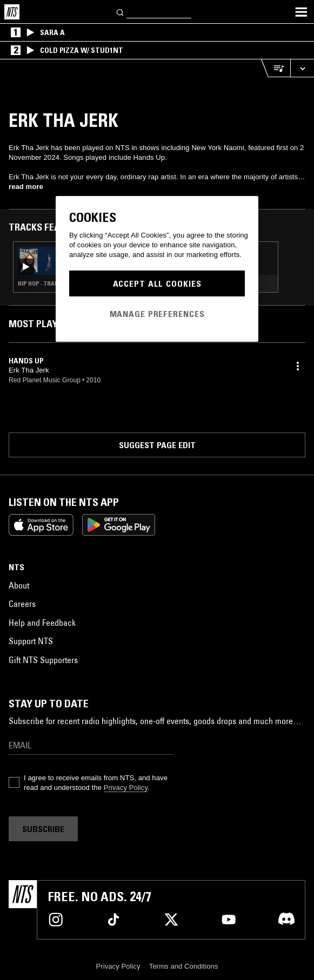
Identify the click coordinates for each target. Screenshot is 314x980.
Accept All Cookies (157, 283)
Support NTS (31, 641)
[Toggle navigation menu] (301, 12)
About (19, 585)
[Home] (12, 12)
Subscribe (43, 829)
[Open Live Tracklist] (276, 68)
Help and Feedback (42, 623)
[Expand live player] (302, 68)
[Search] (121, 12)
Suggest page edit (157, 445)
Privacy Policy (126, 788)
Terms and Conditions (184, 966)
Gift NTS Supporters (43, 660)
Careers (22, 604)
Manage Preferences (157, 314)
